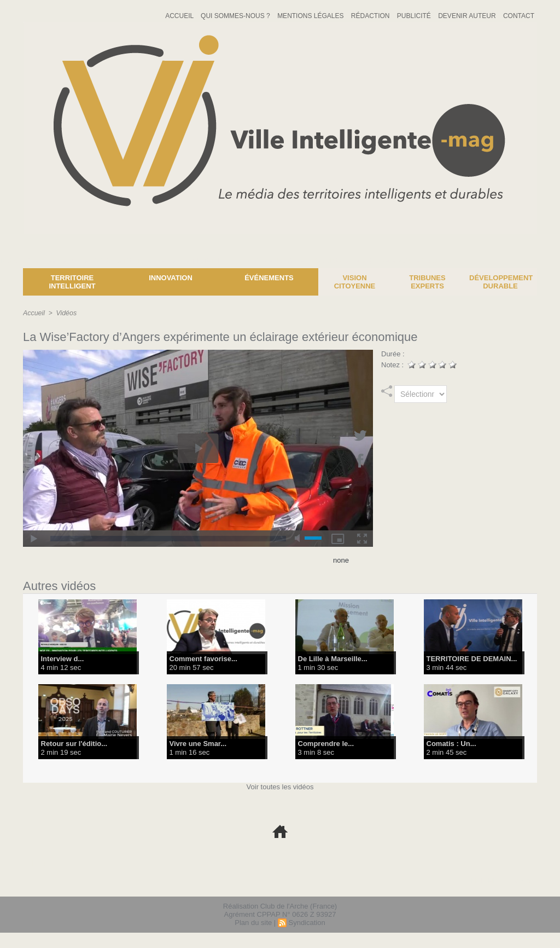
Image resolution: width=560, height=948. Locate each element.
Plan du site (253, 923)
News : (13, 260)
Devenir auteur (468, 16)
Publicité (415, 16)
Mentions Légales (311, 16)
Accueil (180, 16)
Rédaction (371, 16)
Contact (519, 16)
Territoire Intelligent (72, 282)
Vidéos (65, 313)
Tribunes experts (427, 282)
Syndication (307, 923)
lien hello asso (502, 881)
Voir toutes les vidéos (280, 787)
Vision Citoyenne (355, 282)
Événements (269, 278)
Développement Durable (501, 282)
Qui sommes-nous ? (236, 16)
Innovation (171, 278)
